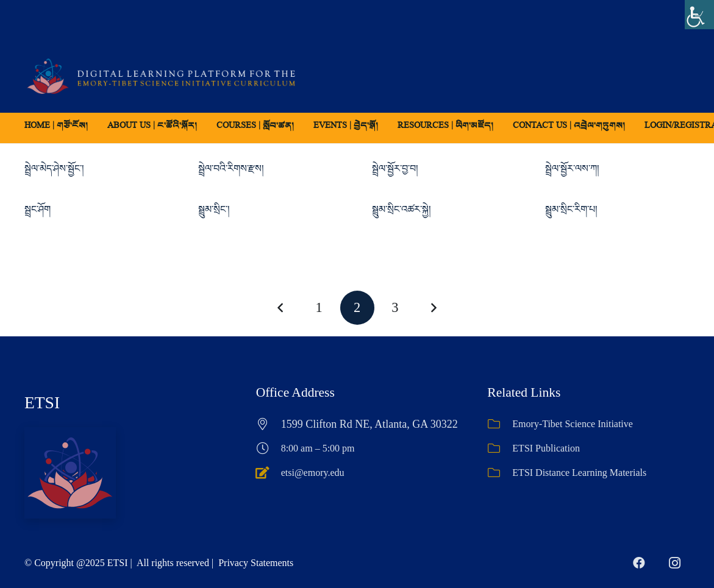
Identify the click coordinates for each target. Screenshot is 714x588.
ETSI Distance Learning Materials (579, 473)
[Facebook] (639, 563)
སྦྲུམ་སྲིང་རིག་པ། (571, 209)
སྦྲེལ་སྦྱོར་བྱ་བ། (395, 168)
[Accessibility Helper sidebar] (699, 15)
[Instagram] (674, 563)
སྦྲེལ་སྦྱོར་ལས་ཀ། (572, 168)
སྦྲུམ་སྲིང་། (214, 209)
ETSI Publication (546, 448)
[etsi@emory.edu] (269, 473)
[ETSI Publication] (500, 448)
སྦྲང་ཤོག (37, 209)
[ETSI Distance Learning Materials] (500, 473)
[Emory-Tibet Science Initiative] (500, 424)
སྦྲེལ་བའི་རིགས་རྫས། (231, 168)
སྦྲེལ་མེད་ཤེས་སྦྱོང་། (54, 168)
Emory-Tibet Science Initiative (573, 424)
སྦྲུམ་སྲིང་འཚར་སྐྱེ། (402, 209)
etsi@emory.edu (313, 473)
